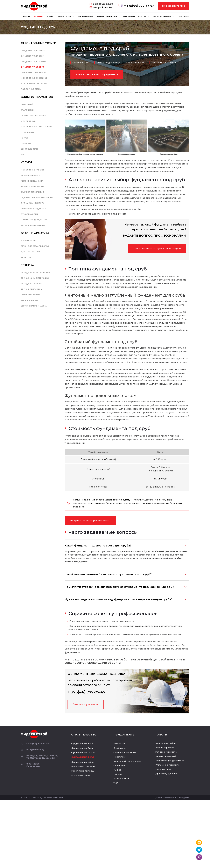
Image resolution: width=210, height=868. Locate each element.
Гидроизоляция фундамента (37, 198)
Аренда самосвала (31, 289)
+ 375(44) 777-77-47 (139, 6)
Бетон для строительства (35, 246)
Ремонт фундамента (32, 181)
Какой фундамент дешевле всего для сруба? (98, 546)
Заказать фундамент (86, 704)
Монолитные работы (32, 170)
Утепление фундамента (34, 209)
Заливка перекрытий (32, 192)
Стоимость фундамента (34, 220)
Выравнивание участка (34, 306)
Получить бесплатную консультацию (157, 248)
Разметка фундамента (33, 225)
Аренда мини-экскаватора (36, 273)
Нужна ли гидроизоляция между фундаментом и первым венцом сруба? (119, 599)
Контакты (144, 16)
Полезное (184, 16)
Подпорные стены (31, 89)
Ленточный (27, 105)
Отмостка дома (30, 214)
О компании (128, 16)
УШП (23, 154)
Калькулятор (86, 16)
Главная (26, 16)
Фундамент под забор (33, 72)
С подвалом (28, 132)
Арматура (26, 257)
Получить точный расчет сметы (90, 521)
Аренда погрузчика (32, 284)
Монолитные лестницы (34, 84)
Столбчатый (28, 110)
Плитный (26, 143)
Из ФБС (25, 138)
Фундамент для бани (32, 56)
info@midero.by (102, 7)
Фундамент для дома (33, 51)
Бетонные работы (31, 175)
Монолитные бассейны (34, 78)
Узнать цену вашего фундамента (97, 74)
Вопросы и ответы (164, 16)
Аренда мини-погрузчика (35, 278)
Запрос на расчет (107, 16)
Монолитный (28, 121)
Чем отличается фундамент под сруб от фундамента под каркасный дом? (119, 587)
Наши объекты (66, 16)
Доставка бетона (30, 252)
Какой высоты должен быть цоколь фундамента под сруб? (108, 574)
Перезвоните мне (174, 6)
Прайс (51, 16)
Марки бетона (29, 241)
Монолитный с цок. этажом (36, 127)
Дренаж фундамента (32, 203)
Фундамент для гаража (34, 62)
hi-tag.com (184, 798)
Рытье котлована (30, 295)
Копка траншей (29, 300)
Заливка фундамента (33, 186)
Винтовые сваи (29, 149)
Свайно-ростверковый (34, 116)
